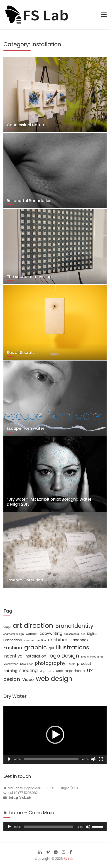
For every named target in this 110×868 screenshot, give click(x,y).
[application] (55, 735)
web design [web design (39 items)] (54, 679)
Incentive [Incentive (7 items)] (13, 656)
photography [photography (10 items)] (50, 663)
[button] (55, 735)
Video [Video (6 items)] (28, 679)
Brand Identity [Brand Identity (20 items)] (74, 626)
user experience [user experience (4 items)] (70, 671)
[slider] (49, 827)
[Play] (9, 759)
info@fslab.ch (20, 798)
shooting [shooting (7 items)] (28, 671)
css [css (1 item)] (83, 634)
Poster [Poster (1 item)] (71, 664)
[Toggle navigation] (104, 15)
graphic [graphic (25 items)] (35, 647)
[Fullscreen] (101, 759)
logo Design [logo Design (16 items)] (64, 656)
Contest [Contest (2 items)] (32, 634)
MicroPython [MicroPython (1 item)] (11, 664)
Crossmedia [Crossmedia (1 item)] (72, 634)
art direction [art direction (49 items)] (33, 625)
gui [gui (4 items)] (51, 648)
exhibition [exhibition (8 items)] (58, 640)
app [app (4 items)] (7, 627)
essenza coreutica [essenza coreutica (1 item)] (35, 640)
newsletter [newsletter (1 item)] (26, 664)
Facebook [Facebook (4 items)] (79, 640)
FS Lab (69, 859)
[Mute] (93, 759)
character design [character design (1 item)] (14, 634)
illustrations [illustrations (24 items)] (72, 647)
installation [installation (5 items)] (35, 656)
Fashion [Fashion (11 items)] (13, 648)
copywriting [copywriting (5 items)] (51, 633)
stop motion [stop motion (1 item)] (47, 671)
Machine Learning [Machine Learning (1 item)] (92, 657)
